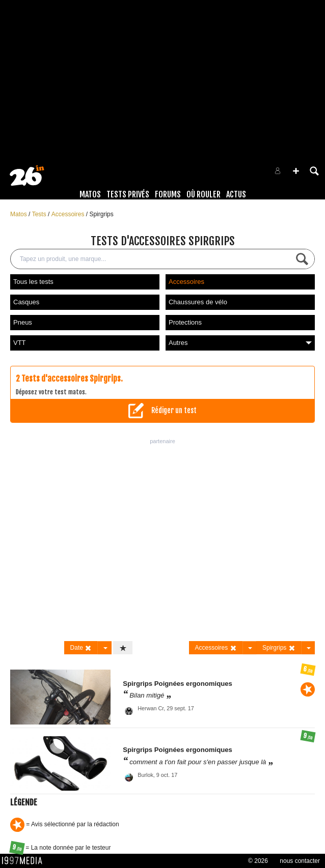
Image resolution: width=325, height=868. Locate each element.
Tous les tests (33, 282)
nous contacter (300, 861)
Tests (40, 214)
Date (81, 648)
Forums (168, 194)
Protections (185, 322)
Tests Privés (128, 194)
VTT (20, 343)
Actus (236, 194)
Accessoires (69, 214)
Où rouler (204, 194)
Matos (90, 194)
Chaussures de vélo (198, 302)
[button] (296, 171)
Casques (26, 302)
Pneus (23, 322)
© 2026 (258, 861)
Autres (240, 343)
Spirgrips (101, 214)
